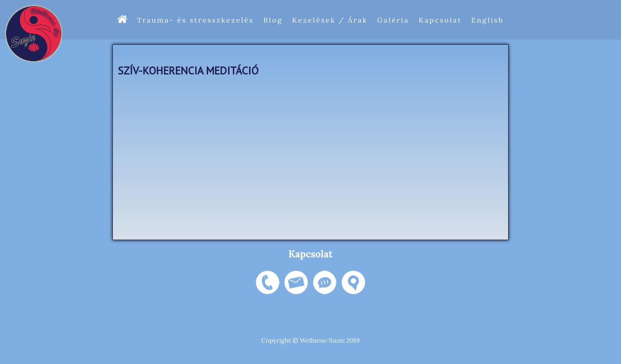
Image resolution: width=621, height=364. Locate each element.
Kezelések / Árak (330, 20)
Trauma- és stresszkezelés (195, 20)
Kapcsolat (440, 20)
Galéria (393, 20)
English (488, 20)
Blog (273, 20)
